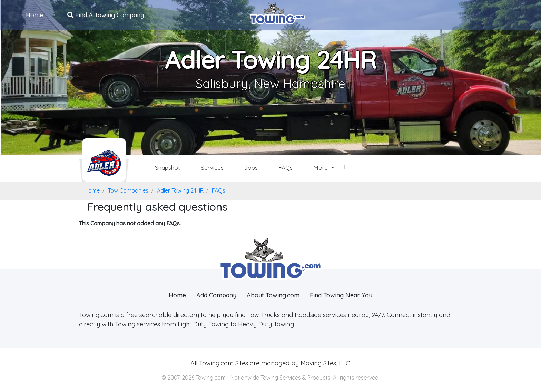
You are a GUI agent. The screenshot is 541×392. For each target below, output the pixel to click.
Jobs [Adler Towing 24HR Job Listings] (251, 168)
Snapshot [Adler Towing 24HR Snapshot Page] (168, 168)
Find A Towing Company (106, 15)
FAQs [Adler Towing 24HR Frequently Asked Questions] (286, 168)
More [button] (321, 168)
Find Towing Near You (341, 295)
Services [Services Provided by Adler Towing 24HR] (212, 168)
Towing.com (215, 363)
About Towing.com (273, 295)
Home (35, 15)
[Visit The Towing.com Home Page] (277, 12)
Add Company (216, 295)
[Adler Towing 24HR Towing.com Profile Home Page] (104, 160)
